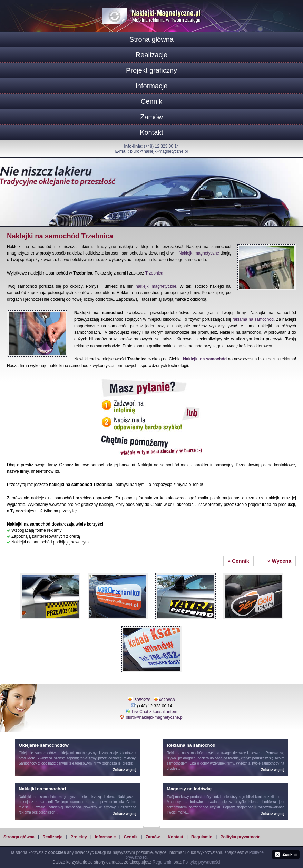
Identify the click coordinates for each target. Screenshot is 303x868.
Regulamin (202, 837)
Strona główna (151, 39)
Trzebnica (154, 273)
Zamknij (286, 855)
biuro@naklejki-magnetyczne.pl (159, 151)
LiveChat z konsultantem (154, 712)
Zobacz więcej (124, 770)
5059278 (142, 700)
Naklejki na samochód (205, 359)
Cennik (151, 101)
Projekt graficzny (151, 70)
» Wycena (279, 561)
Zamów (151, 117)
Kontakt (151, 132)
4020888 (167, 700)
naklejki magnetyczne (156, 286)
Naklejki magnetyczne (199, 253)
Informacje (151, 86)
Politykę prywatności (201, 862)
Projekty (79, 837)
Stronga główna (19, 837)
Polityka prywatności (241, 837)
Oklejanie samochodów (37, 753)
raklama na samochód (253, 319)
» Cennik (239, 561)
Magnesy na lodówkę (185, 802)
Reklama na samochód (185, 753)
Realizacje (151, 55)
